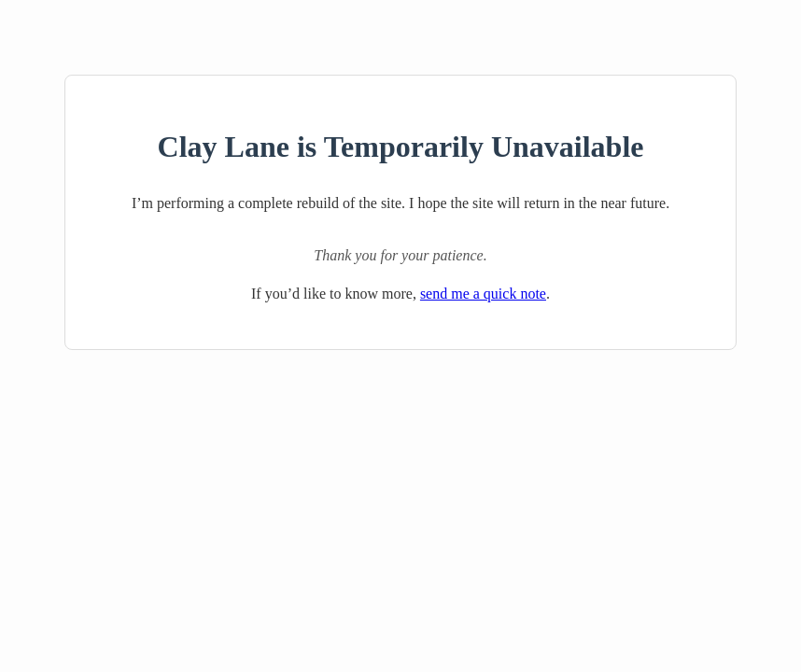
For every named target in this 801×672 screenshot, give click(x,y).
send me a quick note (483, 294)
